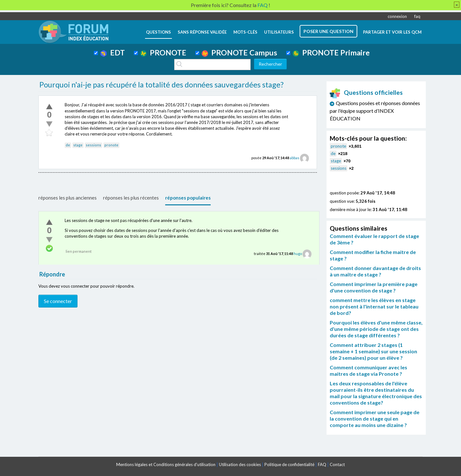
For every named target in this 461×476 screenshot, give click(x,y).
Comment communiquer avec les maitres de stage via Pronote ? (368, 370)
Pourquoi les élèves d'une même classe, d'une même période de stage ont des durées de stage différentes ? (376, 329)
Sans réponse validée (202, 32)
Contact (337, 464)
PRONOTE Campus (239, 53)
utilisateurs (279, 32)
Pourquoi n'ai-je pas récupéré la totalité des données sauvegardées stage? (162, 85)
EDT (113, 53)
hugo (298, 254)
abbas (295, 158)
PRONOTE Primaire (331, 53)
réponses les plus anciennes (68, 198)
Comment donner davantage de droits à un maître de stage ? (375, 271)
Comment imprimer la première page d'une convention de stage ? (374, 287)
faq (417, 16)
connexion (397, 16)
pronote (111, 145)
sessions (93, 145)
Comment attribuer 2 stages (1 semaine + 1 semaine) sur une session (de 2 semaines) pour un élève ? (373, 351)
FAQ (322, 464)
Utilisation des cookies (240, 464)
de (68, 145)
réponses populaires (188, 198)
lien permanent (79, 251)
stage (78, 145)
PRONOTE (163, 53)
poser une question (328, 31)
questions (158, 32)
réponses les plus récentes (131, 198)
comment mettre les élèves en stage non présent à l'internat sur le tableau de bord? (374, 306)
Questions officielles (366, 92)
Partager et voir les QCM (392, 32)
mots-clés (245, 32)
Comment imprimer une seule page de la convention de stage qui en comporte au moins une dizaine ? (375, 419)
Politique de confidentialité (289, 464)
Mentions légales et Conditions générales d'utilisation (166, 464)
